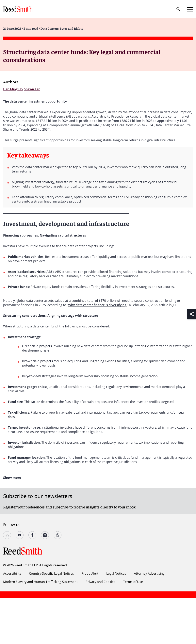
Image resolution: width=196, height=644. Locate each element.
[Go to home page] (18, 9)
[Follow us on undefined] (7, 535)
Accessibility (12, 573)
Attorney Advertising (149, 573)
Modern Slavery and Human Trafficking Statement (40, 582)
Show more (12, 478)
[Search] (178, 9)
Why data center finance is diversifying (97, 305)
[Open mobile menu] (190, 9)
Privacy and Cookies (100, 582)
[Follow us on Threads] (58, 535)
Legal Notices (116, 573)
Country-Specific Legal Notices (51, 573)
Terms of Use (133, 582)
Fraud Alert (90, 573)
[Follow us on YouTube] (20, 535)
